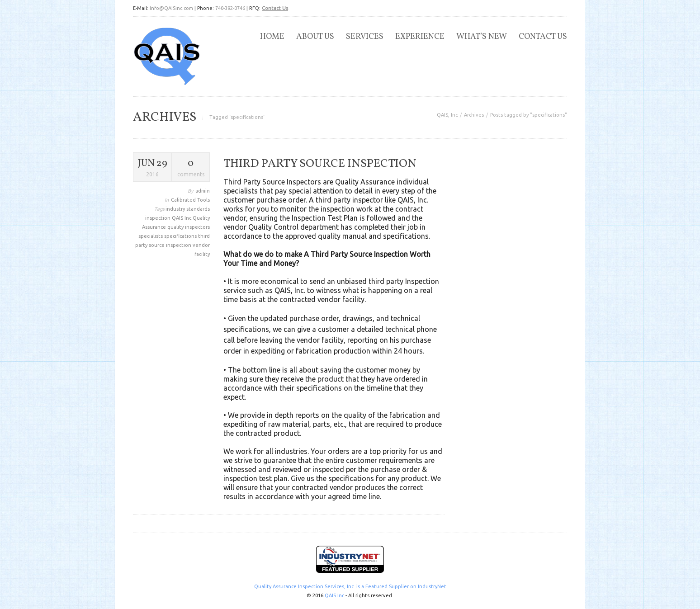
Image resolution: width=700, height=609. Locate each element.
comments (191, 167)
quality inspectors (189, 227)
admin (203, 191)
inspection (158, 218)
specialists (151, 236)
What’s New (482, 37)
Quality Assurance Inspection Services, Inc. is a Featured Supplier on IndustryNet (350, 586)
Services (365, 37)
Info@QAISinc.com (171, 8)
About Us (315, 37)
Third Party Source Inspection (320, 164)
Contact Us (275, 8)
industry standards (188, 209)
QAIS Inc (182, 218)
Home (272, 37)
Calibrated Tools (190, 200)
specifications (181, 236)
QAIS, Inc (447, 115)
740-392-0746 (230, 8)
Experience (420, 37)
